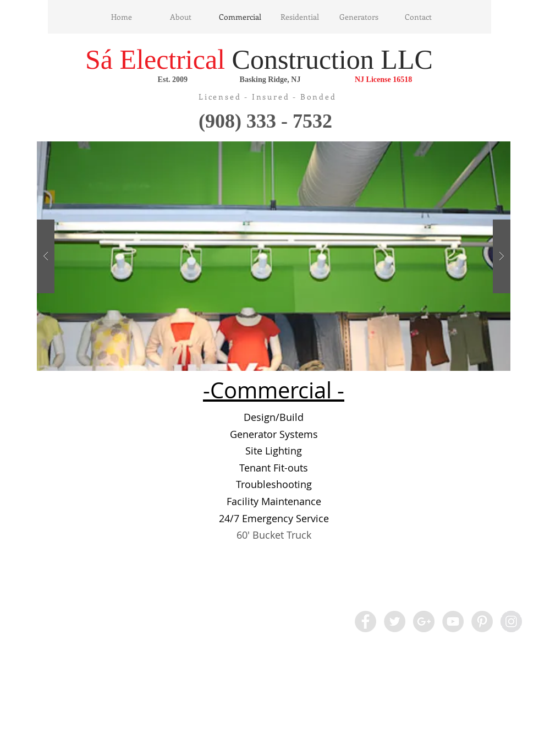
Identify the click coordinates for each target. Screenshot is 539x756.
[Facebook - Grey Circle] (365, 621)
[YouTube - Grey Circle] (453, 621)
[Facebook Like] (87, 622)
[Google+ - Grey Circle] (424, 621)
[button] (274, 256)
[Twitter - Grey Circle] (395, 621)
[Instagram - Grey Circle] (511, 621)
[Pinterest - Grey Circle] (482, 621)
